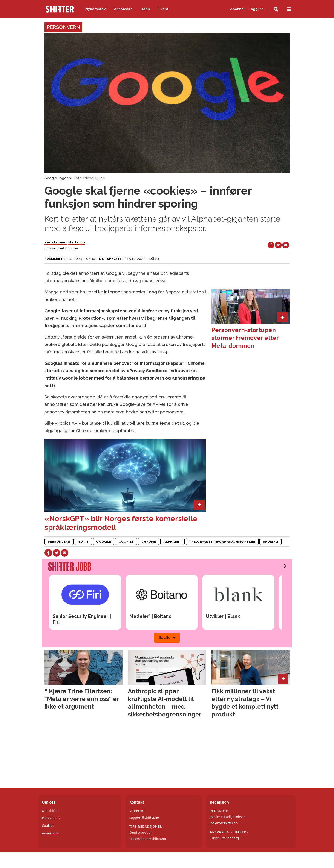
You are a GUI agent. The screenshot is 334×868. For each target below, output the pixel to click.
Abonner (238, 9)
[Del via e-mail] (286, 245)
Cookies (48, 826)
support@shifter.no (144, 817)
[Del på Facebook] (271, 245)
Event (163, 9)
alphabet (172, 541)
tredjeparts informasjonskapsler (222, 541)
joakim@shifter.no (224, 823)
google (104, 541)
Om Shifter (50, 811)
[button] (283, 566)
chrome (149, 541)
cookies (126, 541)
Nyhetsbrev (96, 9)
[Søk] (276, 9)
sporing (271, 541)
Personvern (51, 818)
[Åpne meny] (289, 9)
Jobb (146, 9)
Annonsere (123, 9)
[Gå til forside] (60, 9)
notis (83, 541)
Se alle (165, 638)
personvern (59, 541)
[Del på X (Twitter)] (278, 245)
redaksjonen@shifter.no (148, 839)
